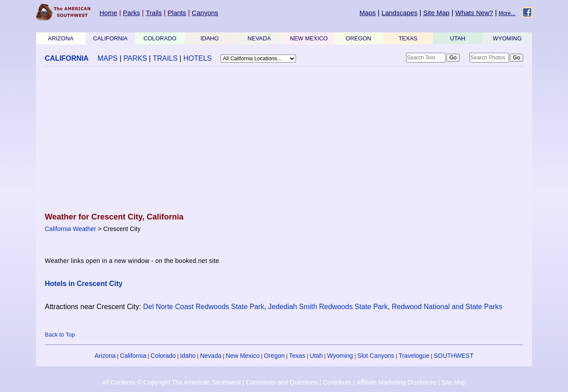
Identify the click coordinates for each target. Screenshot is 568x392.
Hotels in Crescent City (84, 284)
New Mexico (243, 356)
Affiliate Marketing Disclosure (396, 382)
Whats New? (474, 13)
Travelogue (414, 356)
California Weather (71, 229)
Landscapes (400, 13)
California (133, 356)
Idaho (188, 356)
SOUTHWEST (454, 356)
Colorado (163, 356)
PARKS (135, 58)
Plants (177, 13)
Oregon (274, 356)
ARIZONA (61, 38)
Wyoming (340, 356)
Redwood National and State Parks (447, 307)
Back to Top (60, 335)
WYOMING (507, 38)
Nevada (211, 356)
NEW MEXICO (309, 38)
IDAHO (210, 38)
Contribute (337, 382)
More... (507, 13)
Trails (154, 13)
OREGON (359, 38)
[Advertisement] (284, 140)
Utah (316, 356)
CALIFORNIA (110, 38)
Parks (131, 13)
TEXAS (408, 38)
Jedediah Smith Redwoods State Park (328, 307)
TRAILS (165, 58)
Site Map (436, 13)
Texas (297, 356)
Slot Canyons (376, 356)
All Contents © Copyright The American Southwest (172, 382)
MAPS (108, 58)
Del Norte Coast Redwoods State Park (203, 307)
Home (108, 13)
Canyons (205, 13)
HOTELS (197, 58)
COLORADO (160, 38)
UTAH (458, 38)
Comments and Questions (282, 382)
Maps (368, 13)
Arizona (105, 356)
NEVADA (259, 38)
